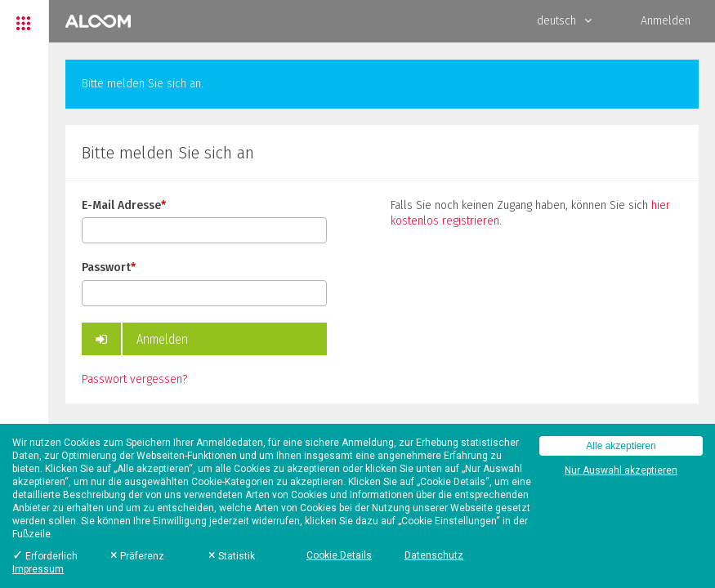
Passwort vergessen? (134, 379)
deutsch (564, 21)
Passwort (109, 267)
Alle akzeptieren (621, 446)
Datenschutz (434, 555)
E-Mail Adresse (124, 205)
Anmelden (666, 21)
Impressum (38, 569)
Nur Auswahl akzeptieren (621, 470)
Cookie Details (339, 555)
